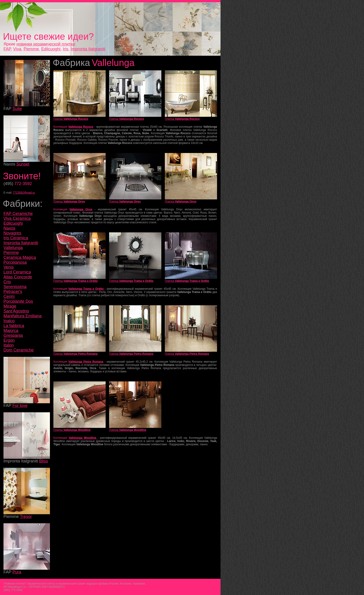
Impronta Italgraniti (88, 49)
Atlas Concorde (18, 277)
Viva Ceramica (17, 218)
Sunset (23, 164)
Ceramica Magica (20, 257)
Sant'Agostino (16, 311)
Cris (7, 282)
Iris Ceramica (16, 238)
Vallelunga (13, 248)
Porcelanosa (15, 262)
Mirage (10, 306)
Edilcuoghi (51, 49)
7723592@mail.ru (24, 193)
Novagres (12, 233)
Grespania (13, 335)
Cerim (9, 296)
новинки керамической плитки (46, 44)
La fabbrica (14, 326)
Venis (9, 267)
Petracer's (13, 292)
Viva (17, 49)
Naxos (9, 228)
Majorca (11, 331)
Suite (17, 109)
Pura (17, 572)
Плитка (71, 119)
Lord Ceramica (17, 272)
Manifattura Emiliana (23, 316)
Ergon (9, 340)
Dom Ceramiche (19, 350)
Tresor (26, 517)
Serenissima (15, 287)
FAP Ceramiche (18, 214)
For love (20, 406)
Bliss (44, 461)
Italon (9, 345)
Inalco (9, 321)
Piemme (31, 49)
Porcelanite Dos (18, 301)
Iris (66, 49)
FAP (7, 49)
